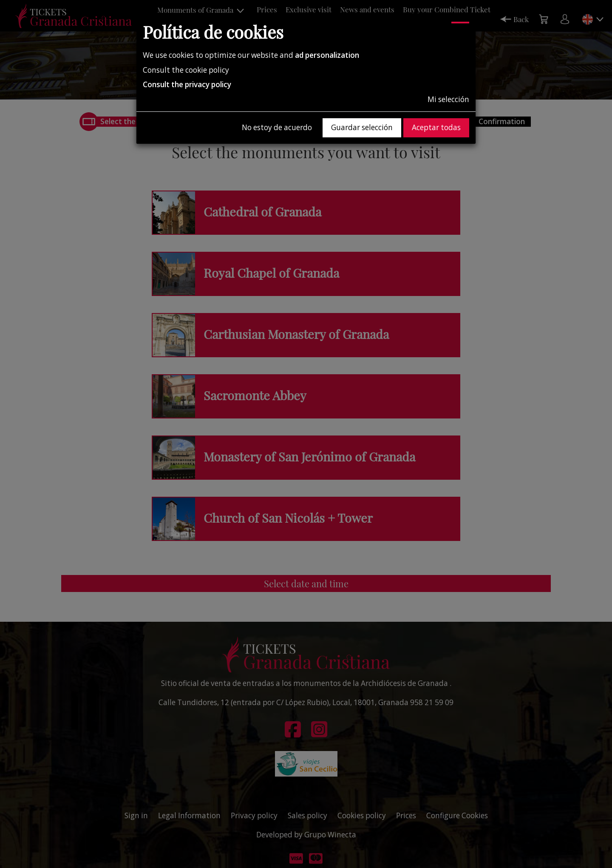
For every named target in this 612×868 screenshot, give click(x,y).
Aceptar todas (436, 127)
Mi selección (448, 99)
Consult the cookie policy (186, 70)
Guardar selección (362, 127)
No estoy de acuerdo (277, 127)
